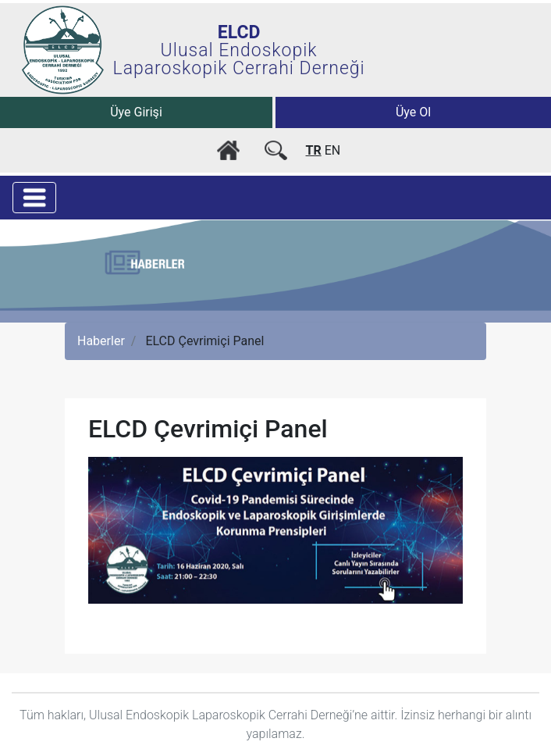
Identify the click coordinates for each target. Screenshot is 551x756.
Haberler (101, 341)
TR (314, 150)
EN (333, 150)
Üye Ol (413, 112)
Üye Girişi (136, 112)
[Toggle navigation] (34, 198)
